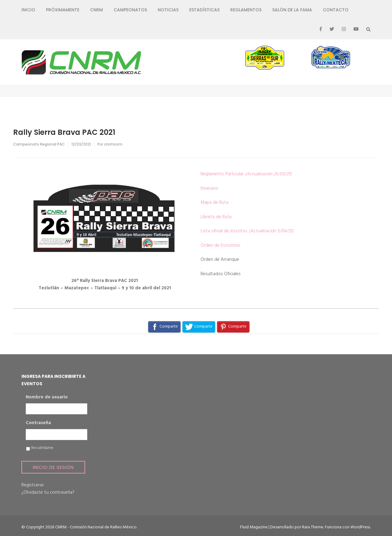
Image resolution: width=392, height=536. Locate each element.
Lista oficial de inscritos (247, 231)
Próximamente (63, 10)
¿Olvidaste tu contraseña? (48, 492)
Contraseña (38, 423)
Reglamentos (246, 10)
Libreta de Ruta (216, 217)
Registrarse (33, 485)
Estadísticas (204, 10)
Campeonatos (130, 10)
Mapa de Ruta (215, 203)
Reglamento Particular (246, 174)
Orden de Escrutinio (221, 245)
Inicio (28, 10)
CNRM (96, 10)
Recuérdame (42, 448)
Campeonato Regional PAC (39, 144)
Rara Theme (313, 527)
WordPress (360, 527)
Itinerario (209, 188)
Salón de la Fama (292, 10)
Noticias (168, 10)
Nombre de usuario (47, 397)
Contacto (336, 10)
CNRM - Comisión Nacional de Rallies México (96, 527)
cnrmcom (113, 144)
